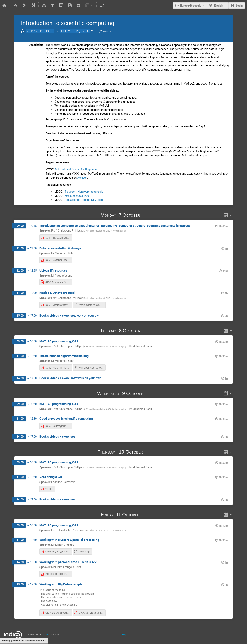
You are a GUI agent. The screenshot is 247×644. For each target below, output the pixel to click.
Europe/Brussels (191, 5)
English (219, 5)
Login (239, 5)
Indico (46, 634)
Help (124, 634)
